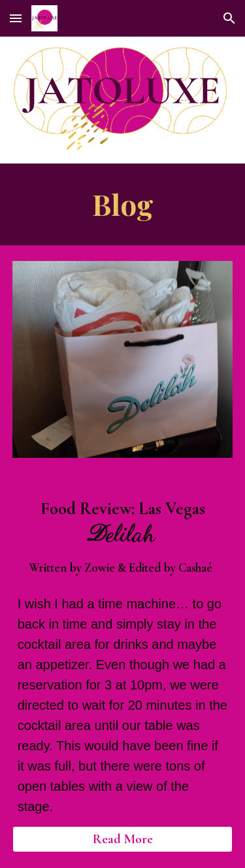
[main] (123, 204)
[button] (16, 18)
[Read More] (123, 839)
